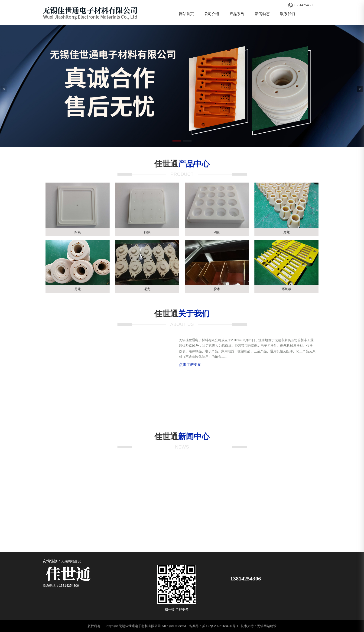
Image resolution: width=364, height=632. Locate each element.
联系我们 (288, 14)
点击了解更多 (190, 365)
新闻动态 (262, 14)
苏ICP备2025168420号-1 (220, 626)
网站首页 (186, 14)
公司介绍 (212, 14)
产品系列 (237, 14)
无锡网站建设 (71, 561)
